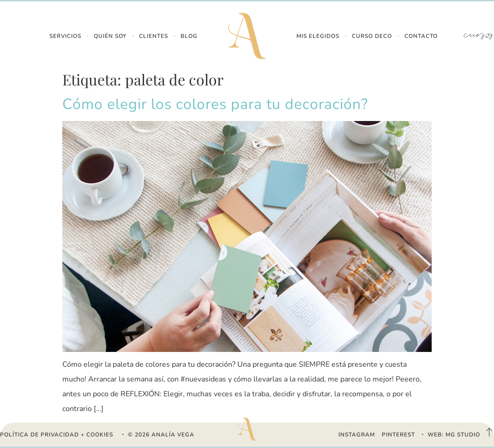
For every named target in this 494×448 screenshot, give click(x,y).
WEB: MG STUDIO (454, 435)
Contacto (421, 36)
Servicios (65, 36)
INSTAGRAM (357, 435)
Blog (189, 36)
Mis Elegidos (318, 36)
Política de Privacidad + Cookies (57, 435)
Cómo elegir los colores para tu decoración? (215, 104)
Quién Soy (110, 36)
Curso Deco (372, 36)
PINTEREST (398, 435)
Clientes (154, 36)
